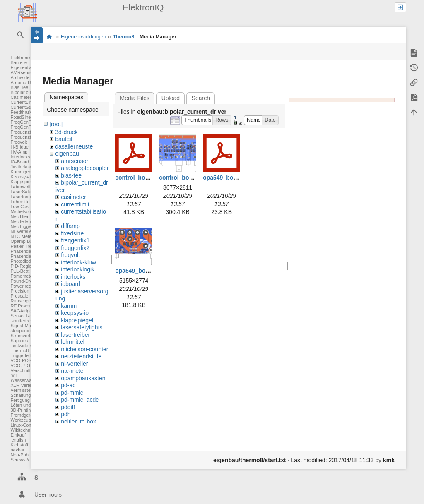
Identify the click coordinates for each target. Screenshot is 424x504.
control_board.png (185, 178)
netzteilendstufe (81, 356)
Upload (171, 98)
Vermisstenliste (26, 390)
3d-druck (66, 132)
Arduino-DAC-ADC (29, 82)
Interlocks (20, 157)
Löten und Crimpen (30, 405)
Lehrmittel (20, 202)
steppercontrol (25, 331)
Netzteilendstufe (27, 221)
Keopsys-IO (22, 177)
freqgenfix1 (75, 240)
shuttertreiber (25, 321)
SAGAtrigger (23, 311)
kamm (69, 306)
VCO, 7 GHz (23, 365)
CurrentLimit (23, 102)
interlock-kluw (78, 262)
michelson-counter (84, 349)
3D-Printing (22, 410)
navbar (17, 450)
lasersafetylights (82, 327)
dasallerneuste (74, 146)
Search (201, 98)
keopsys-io (75, 313)
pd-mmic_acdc (80, 400)
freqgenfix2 (75, 248)
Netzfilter (19, 216)
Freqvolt (19, 142)
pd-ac (68, 385)
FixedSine (20, 117)
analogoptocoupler (85, 168)
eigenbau (67, 154)
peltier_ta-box (78, 422)
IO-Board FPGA (26, 162)
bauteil (64, 139)
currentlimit (75, 204)
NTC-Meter (22, 236)
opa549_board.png (141, 271)
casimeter (73, 197)
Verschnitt (20, 370)
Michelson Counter (29, 211)
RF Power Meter (27, 306)
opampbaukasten (83, 378)
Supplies (19, 341)
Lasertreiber (23, 197)
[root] (56, 124)
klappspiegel (77, 320)
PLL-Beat (20, 271)
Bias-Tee (19, 87)
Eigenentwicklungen (84, 37)
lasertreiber (75, 335)
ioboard (71, 284)
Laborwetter (22, 187)
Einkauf (18, 435)
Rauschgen (22, 301)
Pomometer (22, 276)
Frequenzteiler (25, 132)
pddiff (68, 407)
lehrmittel (73, 342)
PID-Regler (22, 266)
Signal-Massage (27, 326)
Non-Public (22, 455)
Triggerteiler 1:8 (26, 355)
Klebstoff (19, 445)
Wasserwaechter (27, 380)
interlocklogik (78, 269)
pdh (66, 414)
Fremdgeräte (23, 415)
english (18, 440)
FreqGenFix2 (24, 127)
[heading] (59, 495)
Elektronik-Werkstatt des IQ (49, 37)
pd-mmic (72, 393)
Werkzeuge (22, 420)
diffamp (70, 226)
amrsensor (75, 161)
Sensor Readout (27, 316)
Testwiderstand (25, 346)
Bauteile (19, 62)
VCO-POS (21, 360)
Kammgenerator (27, 172)
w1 (14, 375)
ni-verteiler (74, 364)
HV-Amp (19, 152)
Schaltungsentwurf (29, 395)
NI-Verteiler (22, 231)
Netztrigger (22, 226)
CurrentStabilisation (30, 107)
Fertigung (20, 400)
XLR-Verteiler (24, 385)
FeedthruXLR (24, 112)
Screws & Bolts (26, 460)
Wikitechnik (22, 430)
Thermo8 (19, 350)
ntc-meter (73, 371)
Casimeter (21, 97)
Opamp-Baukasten (29, 241)
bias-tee (71, 175)
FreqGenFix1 (24, 122)
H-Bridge (19, 147)
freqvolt (70, 255)
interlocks (73, 277)
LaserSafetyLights (29, 192)
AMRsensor (22, 72)
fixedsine (72, 233)
